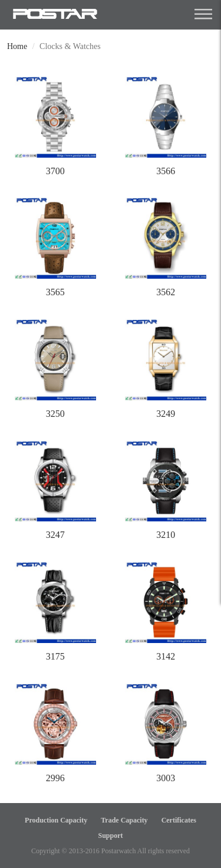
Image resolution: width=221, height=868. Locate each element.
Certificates (179, 820)
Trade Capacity (124, 820)
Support (110, 836)
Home (17, 46)
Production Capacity (56, 820)
